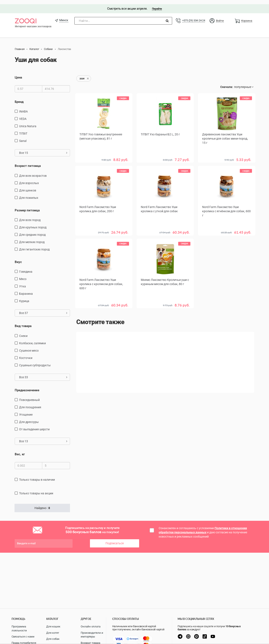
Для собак (53, 639)
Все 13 (43, 437)
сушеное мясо (29, 346)
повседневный (29, 396)
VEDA (23, 115)
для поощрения (30, 403)
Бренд (19, 98)
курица (24, 297)
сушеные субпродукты (35, 361)
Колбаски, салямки (32, 339)
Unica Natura (28, 122)
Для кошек (53, 626)
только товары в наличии (37, 475)
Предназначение (27, 386)
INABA (23, 107)
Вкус (18, 258)
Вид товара (23, 322)
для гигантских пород (34, 245)
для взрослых (29, 179)
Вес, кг (20, 450)
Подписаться (115, 539)
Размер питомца (27, 206)
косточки (26, 354)
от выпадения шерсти (34, 425)
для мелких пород (32, 238)
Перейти (157, 5)
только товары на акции (36, 489)
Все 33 (43, 373)
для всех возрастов (33, 171)
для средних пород (32, 230)
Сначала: (227, 83)
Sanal (23, 137)
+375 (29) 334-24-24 (194, 16)
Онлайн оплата (91, 626)
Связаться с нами (23, 637)
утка (22, 282)
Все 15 (43, 149)
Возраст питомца (28, 162)
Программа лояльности (19, 628)
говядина (26, 268)
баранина (26, 290)
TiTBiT (23, 129)
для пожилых (29, 194)
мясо (23, 275)
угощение (26, 411)
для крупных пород (33, 223)
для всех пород (30, 216)
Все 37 (43, 309)
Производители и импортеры (92, 635)
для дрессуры (29, 418)
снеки (23, 332)
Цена (18, 73)
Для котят (53, 633)
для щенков (28, 186)
